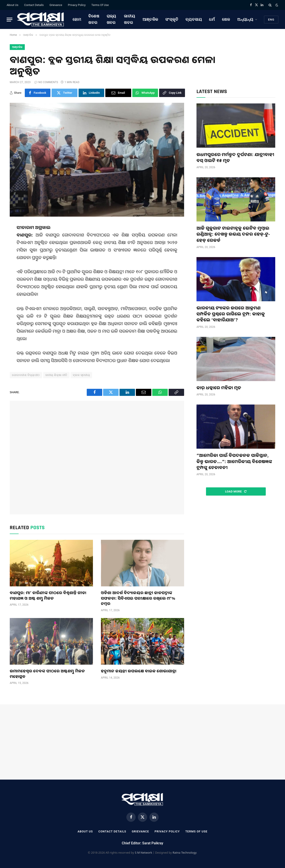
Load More (236, 491)
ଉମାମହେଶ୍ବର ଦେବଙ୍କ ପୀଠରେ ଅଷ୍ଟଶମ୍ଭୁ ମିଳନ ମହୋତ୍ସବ (47, 673)
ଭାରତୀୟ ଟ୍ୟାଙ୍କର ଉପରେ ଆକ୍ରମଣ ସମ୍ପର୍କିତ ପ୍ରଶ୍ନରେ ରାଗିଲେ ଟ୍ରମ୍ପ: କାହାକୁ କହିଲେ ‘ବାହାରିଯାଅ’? (231, 314)
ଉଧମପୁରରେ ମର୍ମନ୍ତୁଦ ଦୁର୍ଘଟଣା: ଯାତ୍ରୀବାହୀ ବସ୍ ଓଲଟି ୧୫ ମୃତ (235, 157)
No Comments (46, 82)
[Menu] (10, 20)
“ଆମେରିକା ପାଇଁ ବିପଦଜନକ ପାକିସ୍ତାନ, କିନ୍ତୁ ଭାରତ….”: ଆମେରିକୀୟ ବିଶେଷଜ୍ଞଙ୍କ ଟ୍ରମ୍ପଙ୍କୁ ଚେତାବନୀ (234, 461)
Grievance (56, 5)
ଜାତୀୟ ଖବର (130, 19)
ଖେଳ (226, 19)
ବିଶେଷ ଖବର (94, 19)
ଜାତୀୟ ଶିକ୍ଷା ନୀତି (56, 375)
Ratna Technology (185, 853)
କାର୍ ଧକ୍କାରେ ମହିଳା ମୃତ (219, 388)
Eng (271, 20)
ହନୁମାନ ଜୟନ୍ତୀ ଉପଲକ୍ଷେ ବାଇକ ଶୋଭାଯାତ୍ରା (139, 671)
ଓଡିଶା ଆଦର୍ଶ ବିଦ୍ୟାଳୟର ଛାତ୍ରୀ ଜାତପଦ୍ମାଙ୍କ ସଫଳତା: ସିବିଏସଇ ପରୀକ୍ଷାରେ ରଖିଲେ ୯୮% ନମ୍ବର (138, 598)
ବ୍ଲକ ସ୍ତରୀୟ (81, 375)
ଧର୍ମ (212, 19)
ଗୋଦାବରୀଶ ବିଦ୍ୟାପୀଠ (26, 375)
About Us (13, 5)
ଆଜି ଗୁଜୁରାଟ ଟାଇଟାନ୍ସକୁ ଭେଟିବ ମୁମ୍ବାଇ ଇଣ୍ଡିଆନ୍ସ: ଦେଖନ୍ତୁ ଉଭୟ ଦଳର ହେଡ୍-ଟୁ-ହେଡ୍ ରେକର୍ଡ (233, 234)
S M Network (143, 853)
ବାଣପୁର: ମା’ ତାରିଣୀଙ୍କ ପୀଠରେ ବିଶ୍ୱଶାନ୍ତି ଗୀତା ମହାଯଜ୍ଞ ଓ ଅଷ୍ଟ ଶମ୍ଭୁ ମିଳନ (48, 595)
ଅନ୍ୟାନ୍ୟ (245, 19)
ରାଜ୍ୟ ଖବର (112, 19)
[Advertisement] (97, 458)
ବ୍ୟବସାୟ (194, 19)
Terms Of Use (100, 5)
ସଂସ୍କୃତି (172, 19)
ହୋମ (77, 19)
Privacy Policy (77, 5)
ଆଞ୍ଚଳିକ (150, 19)
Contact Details (34, 5)
